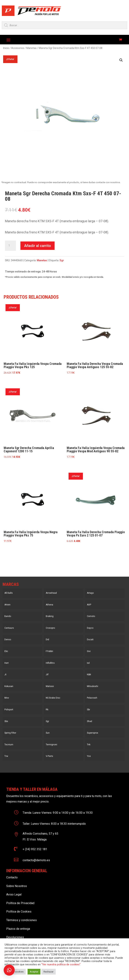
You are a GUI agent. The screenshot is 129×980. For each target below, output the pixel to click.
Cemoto (91, 616)
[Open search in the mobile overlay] (64, 25)
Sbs (6, 721)
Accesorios (18, 48)
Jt (5, 675)
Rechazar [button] (49, 972)
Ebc (6, 651)
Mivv (7, 698)
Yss (89, 756)
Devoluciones (15, 937)
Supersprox (93, 733)
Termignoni (51, 745)
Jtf (47, 675)
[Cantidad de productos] (10, 246)
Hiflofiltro (50, 663)
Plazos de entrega (18, 929)
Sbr (88, 710)
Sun (48, 733)
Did (47, 640)
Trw (6, 756)
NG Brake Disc (53, 698)
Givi (89, 651)
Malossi (50, 686)
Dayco (90, 628)
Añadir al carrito (37, 246)
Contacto (12, 877)
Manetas (31, 48)
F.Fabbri (49, 651)
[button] (121, 60)
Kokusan (9, 686)
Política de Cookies (19, 912)
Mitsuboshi (93, 686)
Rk (47, 710)
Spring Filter (10, 733)
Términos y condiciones (21, 920)
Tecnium (9, 745)
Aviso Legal (14, 894)
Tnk (89, 745)
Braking (50, 616)
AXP (89, 605)
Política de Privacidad (20, 903)
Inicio (6, 48)
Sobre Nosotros (17, 886)
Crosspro (50, 628)
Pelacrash (92, 698)
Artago (90, 593)
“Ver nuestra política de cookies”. (61, 964)
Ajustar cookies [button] (15, 972)
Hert (7, 663)
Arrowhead (51, 593)
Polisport (9, 710)
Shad (89, 721)
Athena (49, 605)
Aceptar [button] (34, 972)
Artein (7, 605)
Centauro (9, 628)
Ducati (90, 640)
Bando (8, 616)
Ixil (88, 663)
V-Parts (49, 756)
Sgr (62, 260)
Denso (8, 640)
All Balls (9, 593)
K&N (89, 675)
